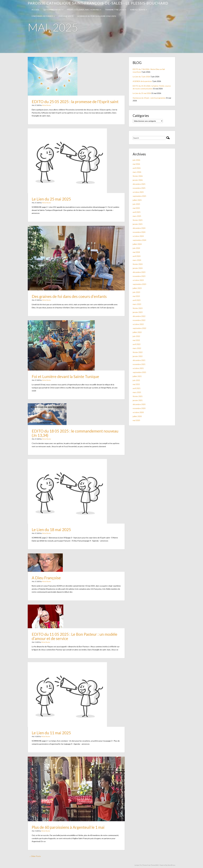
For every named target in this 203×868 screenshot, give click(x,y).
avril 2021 (137, 388)
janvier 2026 (138, 180)
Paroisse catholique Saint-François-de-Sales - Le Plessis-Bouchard (98, 3)
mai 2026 (136, 164)
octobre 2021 (138, 368)
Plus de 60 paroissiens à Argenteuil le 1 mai (70, 823)
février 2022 (138, 352)
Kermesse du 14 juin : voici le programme (149, 98)
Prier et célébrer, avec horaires (84, 10)
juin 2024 (136, 248)
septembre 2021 (139, 372)
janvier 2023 (138, 312)
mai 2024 (136, 252)
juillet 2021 (137, 376)
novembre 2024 (139, 232)
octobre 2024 (138, 236)
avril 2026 (137, 168)
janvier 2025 (138, 224)
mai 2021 (136, 384)
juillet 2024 (137, 244)
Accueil (35, 10)
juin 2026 (136, 160)
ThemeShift (155, 865)
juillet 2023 (137, 288)
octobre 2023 (138, 280)
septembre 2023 (139, 284)
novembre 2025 (139, 188)
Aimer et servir (139, 10)
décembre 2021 (139, 360)
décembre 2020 (139, 404)
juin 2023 (136, 292)
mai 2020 (136, 420)
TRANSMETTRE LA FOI (116, 10)
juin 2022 (136, 336)
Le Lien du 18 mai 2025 (57, 525)
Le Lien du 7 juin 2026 (141, 77)
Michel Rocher (53, 103)
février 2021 (138, 396)
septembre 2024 (139, 240)
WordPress (171, 865)
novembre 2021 (139, 364)
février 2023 (138, 308)
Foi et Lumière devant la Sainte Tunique (68, 374)
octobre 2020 (138, 412)
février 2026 (138, 176)
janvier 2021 (138, 400)
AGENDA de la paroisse (142, 81)
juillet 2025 (137, 200)
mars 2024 (137, 260)
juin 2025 (136, 204)
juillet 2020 (137, 416)
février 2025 (138, 220)
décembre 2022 (139, 316)
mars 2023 (137, 304)
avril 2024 (137, 256)
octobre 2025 (138, 192)
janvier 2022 (138, 356)
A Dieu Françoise (53, 578)
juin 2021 (136, 380)
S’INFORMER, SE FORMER (43, 16)
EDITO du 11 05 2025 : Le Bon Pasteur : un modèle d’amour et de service (75, 636)
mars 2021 (137, 392)
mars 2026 (137, 172)
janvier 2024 (138, 268)
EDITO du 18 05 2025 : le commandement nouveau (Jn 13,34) (75, 433)
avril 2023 (137, 300)
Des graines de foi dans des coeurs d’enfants (71, 292)
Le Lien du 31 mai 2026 (142, 93)
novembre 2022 (139, 320)
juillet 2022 (137, 332)
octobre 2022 (138, 324)
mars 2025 (137, 216)
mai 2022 (136, 340)
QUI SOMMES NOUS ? (53, 10)
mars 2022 (137, 348)
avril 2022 (137, 344)
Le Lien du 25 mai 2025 (57, 195)
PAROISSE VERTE (66, 16)
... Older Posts (35, 856)
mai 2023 (136, 296)
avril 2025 (137, 212)
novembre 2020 (139, 408)
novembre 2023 (139, 276)
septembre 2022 (139, 328)
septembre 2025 (139, 196)
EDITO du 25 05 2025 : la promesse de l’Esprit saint (75, 100)
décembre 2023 (139, 272)
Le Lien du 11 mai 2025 (57, 728)
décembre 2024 (139, 228)
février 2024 (138, 264)
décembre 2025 (139, 184)
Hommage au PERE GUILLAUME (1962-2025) (97, 16)
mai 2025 (136, 208)
